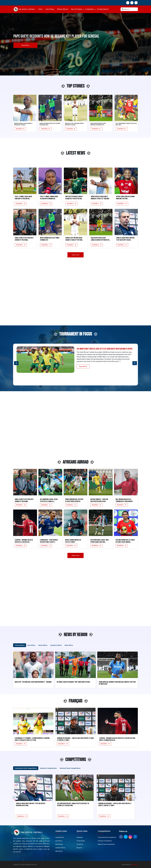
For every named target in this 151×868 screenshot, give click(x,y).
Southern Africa (60, 848)
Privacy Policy (81, 841)
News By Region (77, 9)
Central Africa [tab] (20, 645)
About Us (79, 848)
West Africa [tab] (69, 645)
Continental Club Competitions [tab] (26, 768)
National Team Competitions (106, 844)
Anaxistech (135, 864)
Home (40, 9)
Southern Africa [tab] (56, 645)
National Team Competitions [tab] (70, 768)
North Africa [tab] (43, 645)
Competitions (90, 9)
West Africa (59, 851)
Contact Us (80, 844)
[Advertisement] (19, 154)
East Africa (59, 841)
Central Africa (60, 837)
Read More (26, 45)
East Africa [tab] (31, 645)
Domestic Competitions (105, 841)
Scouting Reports (103, 9)
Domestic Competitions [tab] (48, 768)
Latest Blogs (50, 9)
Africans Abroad (63, 9)
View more (75, 255)
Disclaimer (80, 837)
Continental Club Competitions (107, 837)
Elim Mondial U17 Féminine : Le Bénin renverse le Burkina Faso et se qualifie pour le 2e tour (32, 739)
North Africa (59, 844)
